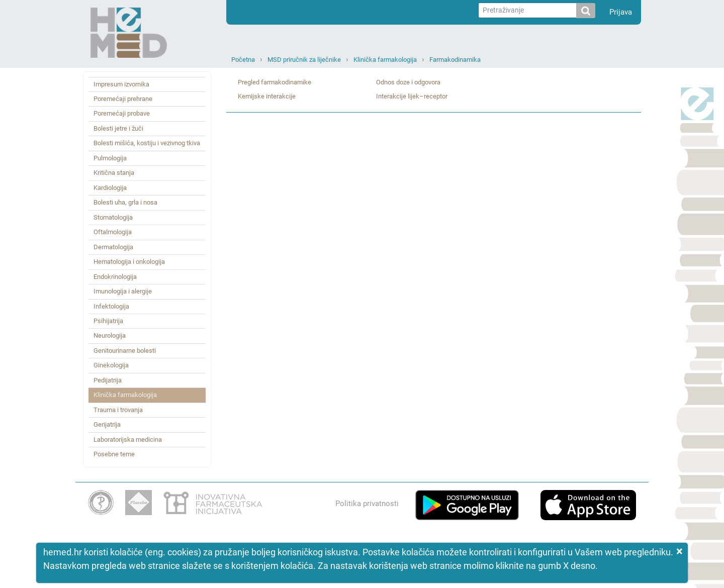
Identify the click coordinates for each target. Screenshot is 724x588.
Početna (243, 60)
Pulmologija (110, 158)
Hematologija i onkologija (129, 262)
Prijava (621, 12)
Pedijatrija (108, 380)
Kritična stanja (114, 173)
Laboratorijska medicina (128, 439)
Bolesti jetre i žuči (118, 128)
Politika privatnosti (367, 504)
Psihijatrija (108, 321)
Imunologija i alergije (123, 291)
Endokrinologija (115, 277)
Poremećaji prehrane (123, 99)
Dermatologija (113, 247)
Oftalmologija (113, 232)
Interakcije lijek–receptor (412, 96)
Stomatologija (113, 217)
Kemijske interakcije (267, 96)
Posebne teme (114, 454)
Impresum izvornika (121, 84)
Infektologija (111, 306)
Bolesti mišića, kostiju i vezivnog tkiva (147, 143)
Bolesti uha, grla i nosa (125, 202)
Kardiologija (110, 188)
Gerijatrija (107, 424)
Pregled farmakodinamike (275, 82)
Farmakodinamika (455, 60)
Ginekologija (111, 365)
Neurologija (110, 335)
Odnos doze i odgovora (408, 82)
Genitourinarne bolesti (125, 351)
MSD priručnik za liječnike (304, 60)
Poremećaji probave (122, 113)
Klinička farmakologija (385, 60)
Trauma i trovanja (118, 410)
